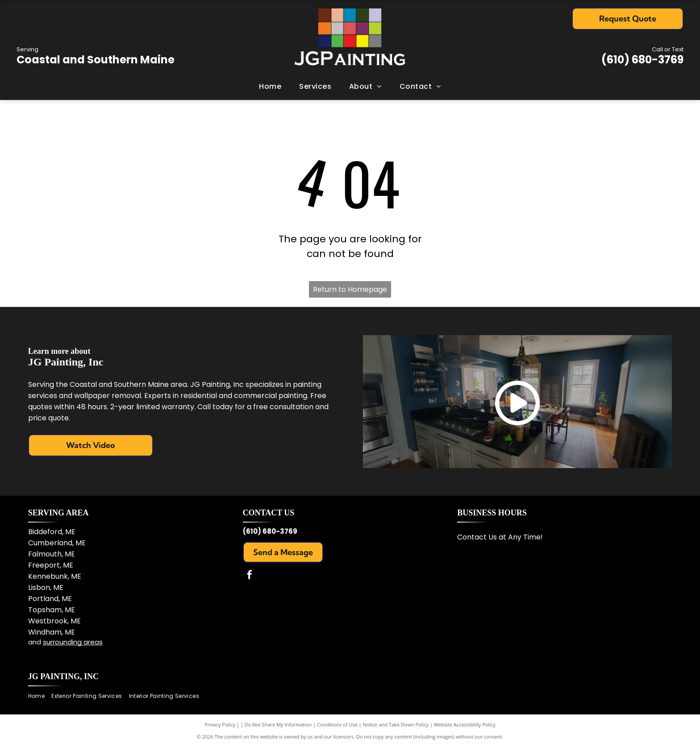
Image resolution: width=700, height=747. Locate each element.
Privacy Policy (220, 724)
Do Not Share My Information (278, 724)
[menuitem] (270, 87)
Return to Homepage (350, 289)
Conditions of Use (337, 724)
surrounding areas (73, 642)
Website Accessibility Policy (465, 724)
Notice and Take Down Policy (396, 724)
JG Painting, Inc (63, 676)
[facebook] (250, 576)
